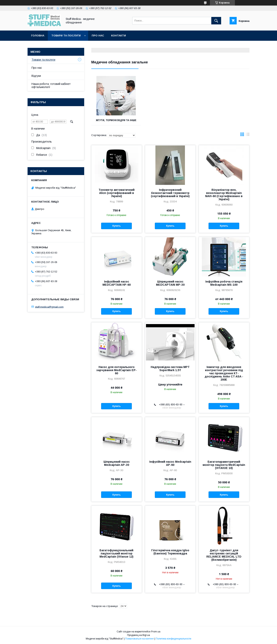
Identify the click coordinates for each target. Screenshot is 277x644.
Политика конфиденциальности (173, 639)
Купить (116, 226)
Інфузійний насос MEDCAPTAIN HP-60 (117, 283)
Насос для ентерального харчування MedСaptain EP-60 (117, 370)
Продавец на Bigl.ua (138, 635)
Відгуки (36, 76)
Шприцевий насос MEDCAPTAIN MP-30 (170, 283)
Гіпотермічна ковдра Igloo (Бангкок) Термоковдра (170, 552)
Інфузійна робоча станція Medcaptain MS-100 (224, 283)
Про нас (98, 36)
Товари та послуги (66, 36)
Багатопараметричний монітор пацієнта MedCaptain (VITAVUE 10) (224, 465)
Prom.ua (156, 632)
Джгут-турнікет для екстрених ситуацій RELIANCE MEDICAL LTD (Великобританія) (224, 555)
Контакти (119, 36)
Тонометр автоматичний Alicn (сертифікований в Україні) (117, 193)
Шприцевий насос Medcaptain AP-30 (117, 463)
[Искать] (216, 21)
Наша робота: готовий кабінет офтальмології (51, 85)
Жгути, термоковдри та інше (116, 120)
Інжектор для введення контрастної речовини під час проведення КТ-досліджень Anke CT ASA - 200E (224, 373)
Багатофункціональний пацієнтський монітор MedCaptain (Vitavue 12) (116, 553)
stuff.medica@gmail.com (49, 307)
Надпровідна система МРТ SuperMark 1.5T (170, 369)
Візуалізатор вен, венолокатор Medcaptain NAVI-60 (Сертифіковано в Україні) (224, 195)
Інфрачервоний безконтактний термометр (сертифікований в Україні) (170, 193)
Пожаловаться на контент (139, 639)
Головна (38, 36)
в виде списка (248, 135)
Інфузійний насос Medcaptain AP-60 (170, 463)
